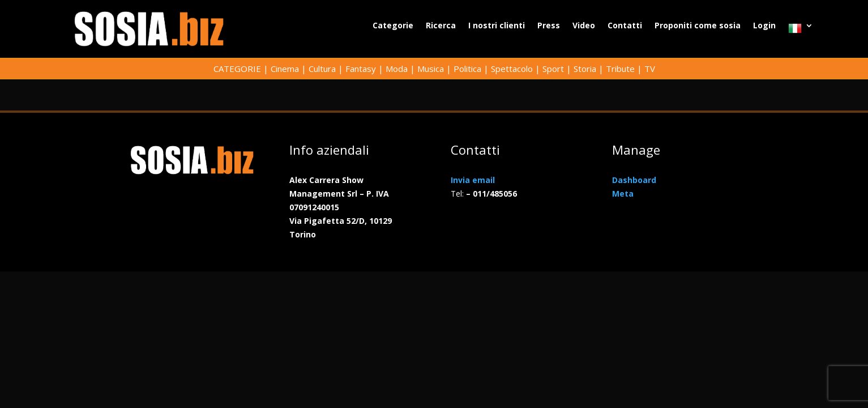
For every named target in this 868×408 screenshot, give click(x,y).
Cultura (322, 69)
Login (764, 26)
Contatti (625, 26)
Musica (431, 69)
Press (549, 26)
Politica (467, 69)
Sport (553, 69)
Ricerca (441, 26)
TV (650, 69)
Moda (397, 69)
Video (584, 26)
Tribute (620, 69)
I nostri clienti (497, 26)
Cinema (285, 69)
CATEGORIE (237, 69)
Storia (585, 69)
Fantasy (361, 69)
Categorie (393, 26)
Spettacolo (512, 69)
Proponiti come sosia (698, 26)
